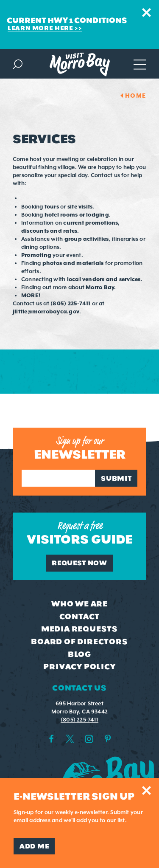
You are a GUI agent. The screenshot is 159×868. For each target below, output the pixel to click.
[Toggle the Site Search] (18, 63)
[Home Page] (80, 65)
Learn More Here (40, 28)
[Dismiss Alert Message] (146, 13)
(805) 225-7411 (79, 720)
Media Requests (79, 629)
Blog (79, 654)
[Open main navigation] (140, 63)
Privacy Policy (79, 667)
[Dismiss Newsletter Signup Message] (146, 790)
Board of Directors (79, 642)
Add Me (34, 846)
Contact (80, 617)
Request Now (79, 563)
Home (136, 96)
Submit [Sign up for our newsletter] (116, 478)
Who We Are (79, 604)
